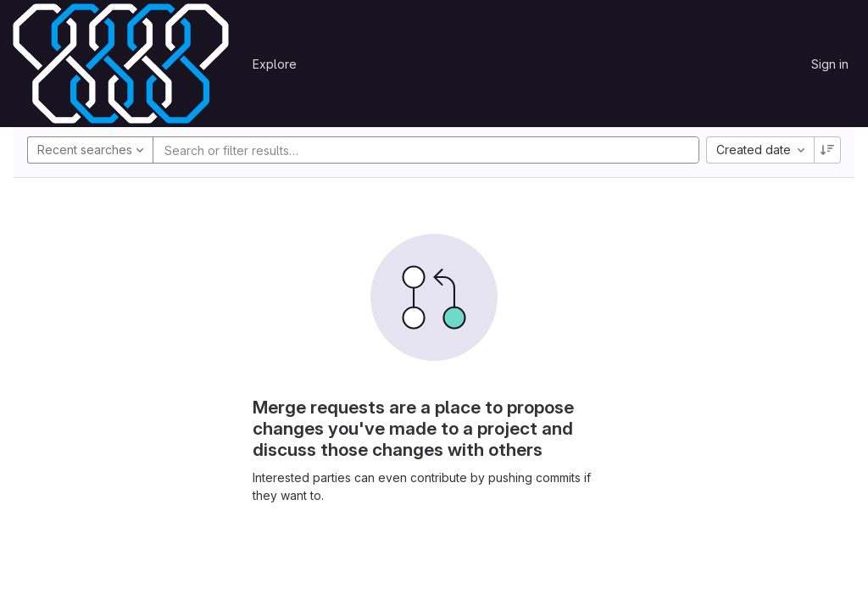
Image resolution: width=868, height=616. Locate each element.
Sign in (830, 64)
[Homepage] (121, 64)
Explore (275, 64)
